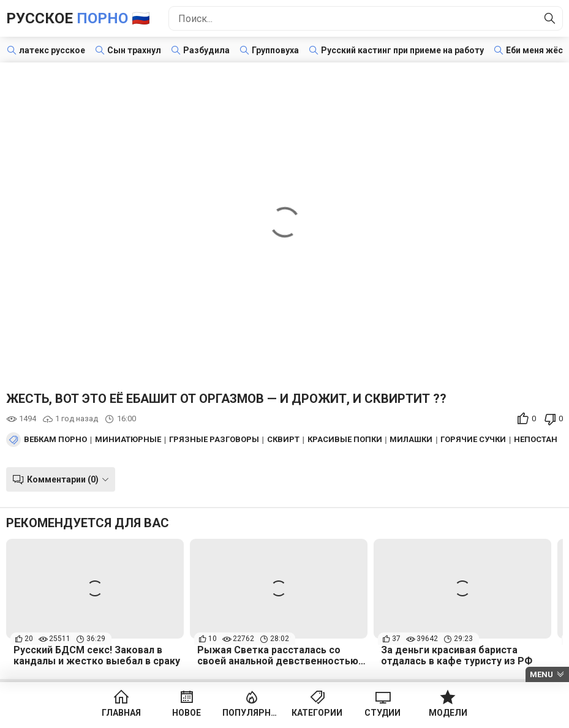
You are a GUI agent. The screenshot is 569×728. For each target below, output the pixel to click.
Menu (541, 674)
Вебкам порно (55, 440)
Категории (317, 713)
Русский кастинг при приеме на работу (402, 50)
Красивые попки (345, 440)
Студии (382, 713)
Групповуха (275, 50)
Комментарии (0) (63, 479)
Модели (448, 713)
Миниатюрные (128, 440)
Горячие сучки (473, 440)
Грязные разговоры (214, 440)
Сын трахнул (134, 50)
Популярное (252, 713)
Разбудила (206, 50)
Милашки (411, 440)
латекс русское (52, 50)
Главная (121, 713)
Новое (187, 713)
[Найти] (550, 18)
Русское (78, 18)
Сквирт (283, 440)
